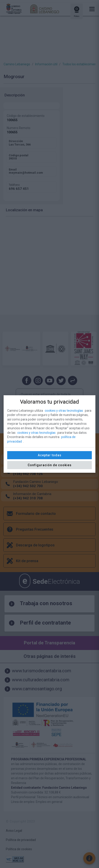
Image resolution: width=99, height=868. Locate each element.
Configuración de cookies (50, 465)
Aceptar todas (50, 455)
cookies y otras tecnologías (64, 411)
